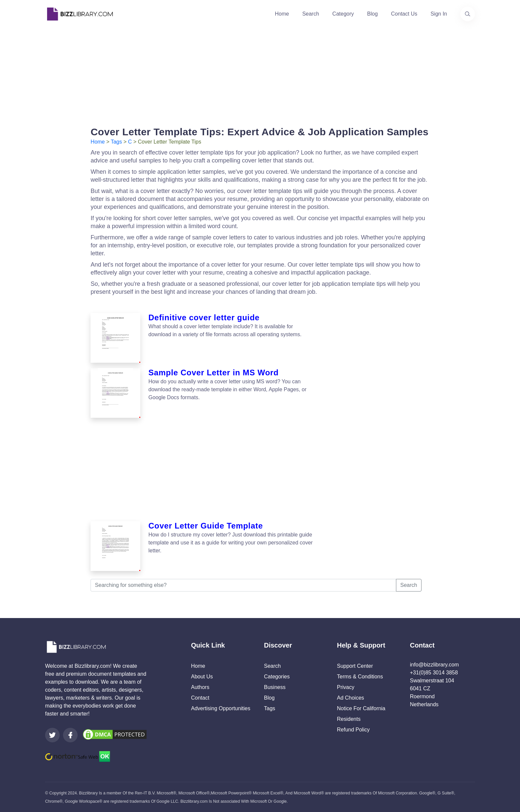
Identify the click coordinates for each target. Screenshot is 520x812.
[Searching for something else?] (243, 585)
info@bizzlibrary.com (434, 665)
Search (311, 14)
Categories (277, 677)
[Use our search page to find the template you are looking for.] (468, 14)
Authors (200, 687)
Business (275, 687)
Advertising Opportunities (221, 708)
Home (282, 14)
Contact (200, 698)
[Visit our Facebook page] (70, 735)
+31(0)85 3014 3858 (434, 673)
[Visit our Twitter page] (52, 735)
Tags (116, 142)
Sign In (439, 14)
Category (343, 14)
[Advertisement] (260, 74)
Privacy (346, 687)
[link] (52, 735)
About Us (202, 677)
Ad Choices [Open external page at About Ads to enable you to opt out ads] (351, 698)
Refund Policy (353, 730)
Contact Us (404, 14)
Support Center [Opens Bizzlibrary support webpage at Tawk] (355, 666)
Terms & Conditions (360, 677)
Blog (372, 14)
